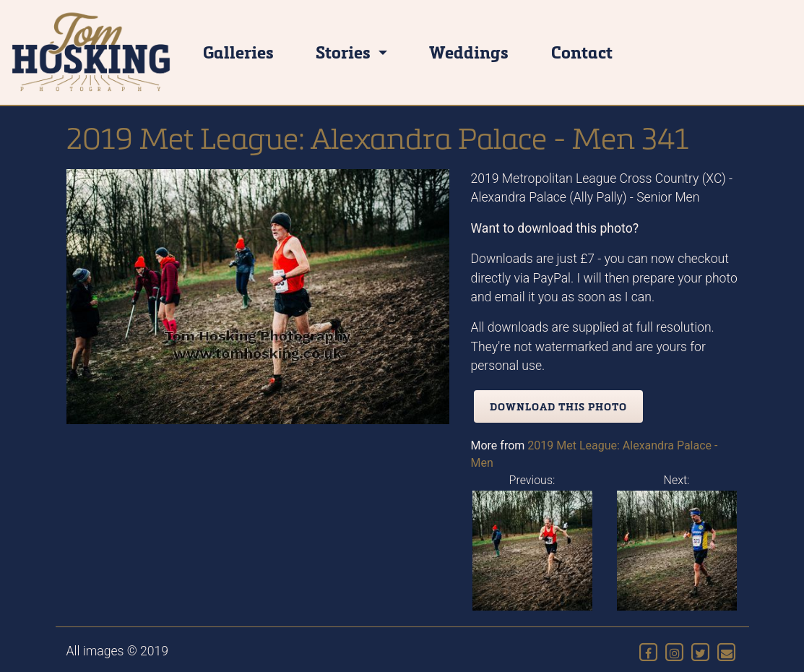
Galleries (238, 52)
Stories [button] (345, 52)
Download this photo (558, 406)
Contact (582, 52)
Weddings (469, 52)
